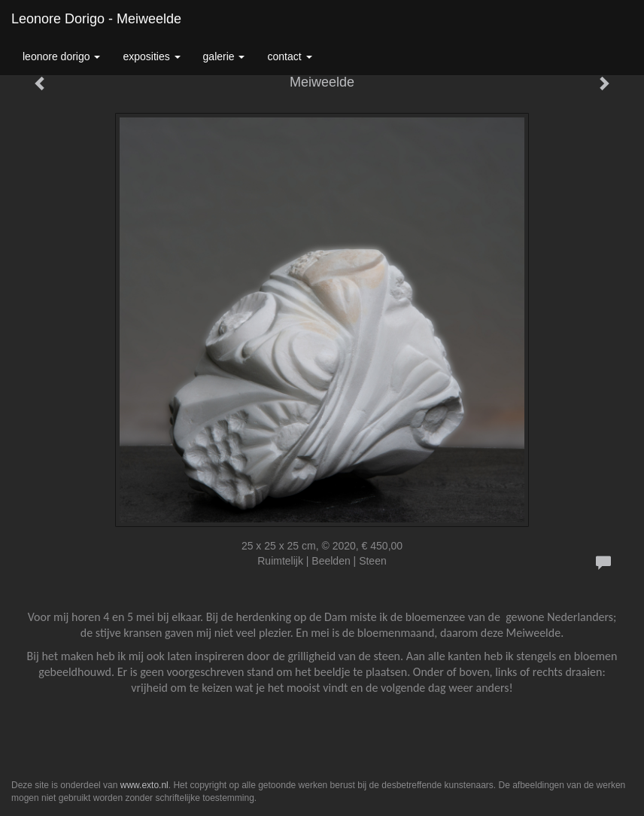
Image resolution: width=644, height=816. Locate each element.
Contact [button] (289, 56)
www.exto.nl (144, 785)
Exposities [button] (151, 56)
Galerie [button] (224, 56)
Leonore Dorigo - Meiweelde (96, 19)
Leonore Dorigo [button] (61, 56)
